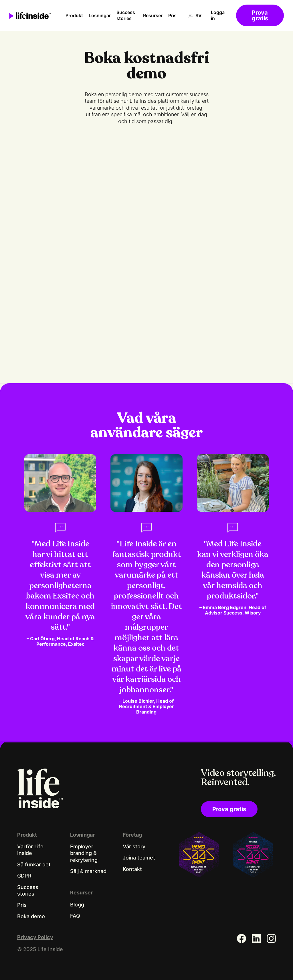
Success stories (126, 15)
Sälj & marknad (88, 871)
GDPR (24, 876)
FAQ (75, 916)
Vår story (134, 846)
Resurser (153, 15)
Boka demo (31, 916)
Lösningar (100, 15)
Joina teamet (139, 858)
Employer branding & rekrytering (84, 853)
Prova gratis (260, 15)
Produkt (74, 15)
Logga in (218, 15)
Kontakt (132, 869)
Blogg (77, 905)
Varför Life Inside (30, 850)
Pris (172, 15)
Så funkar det (34, 865)
